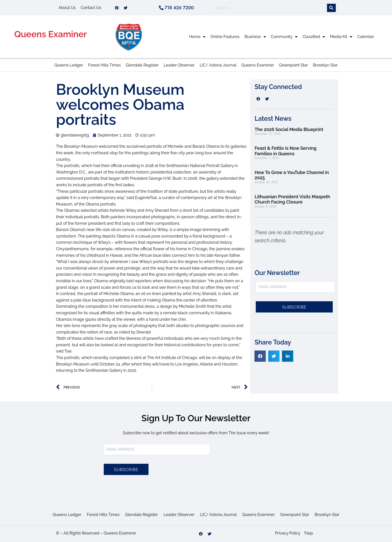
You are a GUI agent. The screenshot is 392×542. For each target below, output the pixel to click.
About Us (67, 8)
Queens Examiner (51, 34)
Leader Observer (179, 65)
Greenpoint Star (293, 65)
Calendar (366, 37)
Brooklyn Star (325, 65)
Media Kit (341, 37)
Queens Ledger (69, 65)
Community (284, 37)
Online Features (225, 37)
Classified (314, 37)
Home (197, 37)
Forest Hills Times (104, 65)
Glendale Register (142, 65)
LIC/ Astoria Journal (218, 65)
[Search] (331, 8)
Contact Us (91, 8)
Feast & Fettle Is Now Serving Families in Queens (285, 151)
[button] (260, 356)
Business (255, 37)
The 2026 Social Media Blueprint (289, 129)
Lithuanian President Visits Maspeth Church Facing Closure (292, 199)
